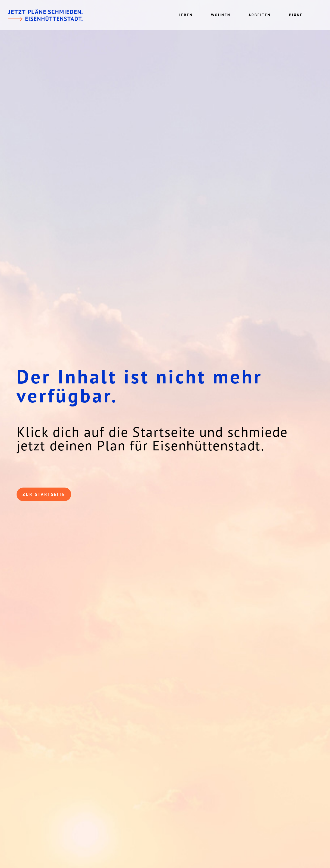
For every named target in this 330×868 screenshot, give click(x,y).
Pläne (296, 15)
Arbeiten (260, 15)
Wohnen (221, 15)
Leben (186, 15)
